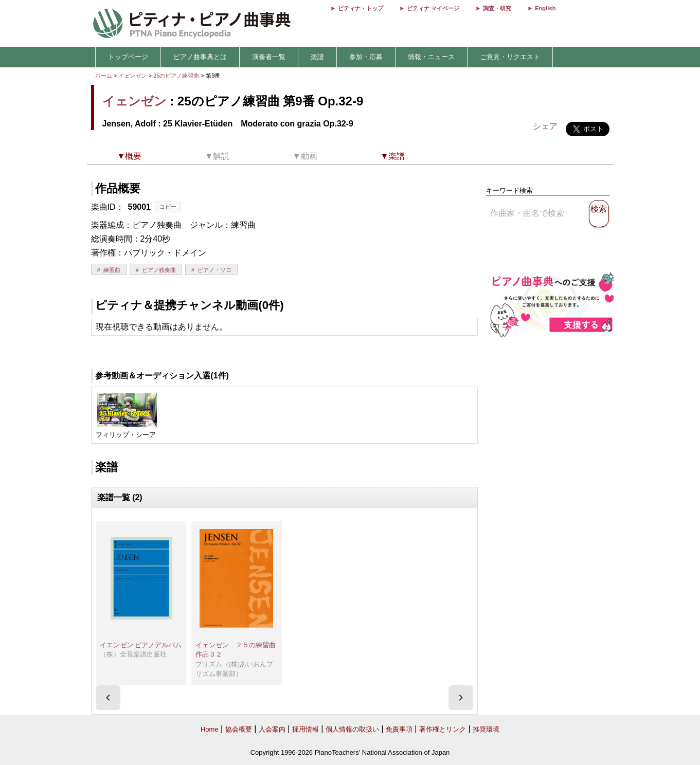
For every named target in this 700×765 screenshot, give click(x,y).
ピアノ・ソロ (214, 270)
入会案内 (272, 729)
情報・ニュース (431, 57)
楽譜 (317, 57)
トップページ (128, 57)
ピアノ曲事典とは (200, 57)
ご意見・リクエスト (510, 57)
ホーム (104, 76)
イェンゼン (132, 76)
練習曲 (112, 270)
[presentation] (108, 698)
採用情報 (306, 729)
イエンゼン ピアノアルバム (141, 645)
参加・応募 (366, 57)
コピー (168, 207)
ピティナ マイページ (433, 8)
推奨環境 (486, 729)
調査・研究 (497, 8)
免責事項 (399, 729)
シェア (545, 126)
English (545, 8)
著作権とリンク (443, 729)
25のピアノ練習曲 (177, 76)
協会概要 (239, 729)
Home (210, 729)
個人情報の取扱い (352, 729)
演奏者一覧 (269, 57)
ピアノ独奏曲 (159, 270)
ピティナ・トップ (361, 8)
